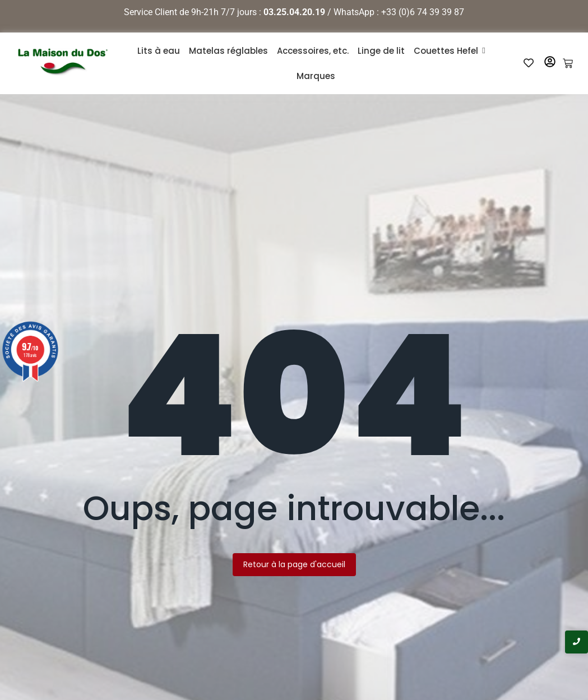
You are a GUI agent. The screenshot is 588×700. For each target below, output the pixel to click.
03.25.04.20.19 (294, 12)
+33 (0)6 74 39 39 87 (423, 12)
